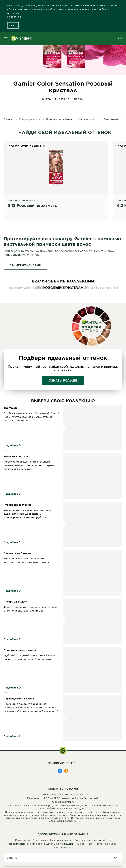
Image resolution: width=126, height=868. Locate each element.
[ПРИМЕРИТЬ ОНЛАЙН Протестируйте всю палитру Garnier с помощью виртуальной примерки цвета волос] (25, 265)
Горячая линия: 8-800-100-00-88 (63, 795)
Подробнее (14, 17)
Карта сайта (22, 840)
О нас (81, 844)
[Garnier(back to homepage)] (20, 39)
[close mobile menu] (6, 39)
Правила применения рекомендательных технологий (42, 844)
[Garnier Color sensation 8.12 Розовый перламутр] (56, 177)
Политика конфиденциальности (52, 840)
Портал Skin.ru (63, 847)
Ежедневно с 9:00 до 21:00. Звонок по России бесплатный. (63, 798)
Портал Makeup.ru (106, 844)
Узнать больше (63, 380)
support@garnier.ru (63, 802)
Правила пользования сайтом (93, 840)
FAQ (90, 844)
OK (13, 25)
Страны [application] (12, 858)
